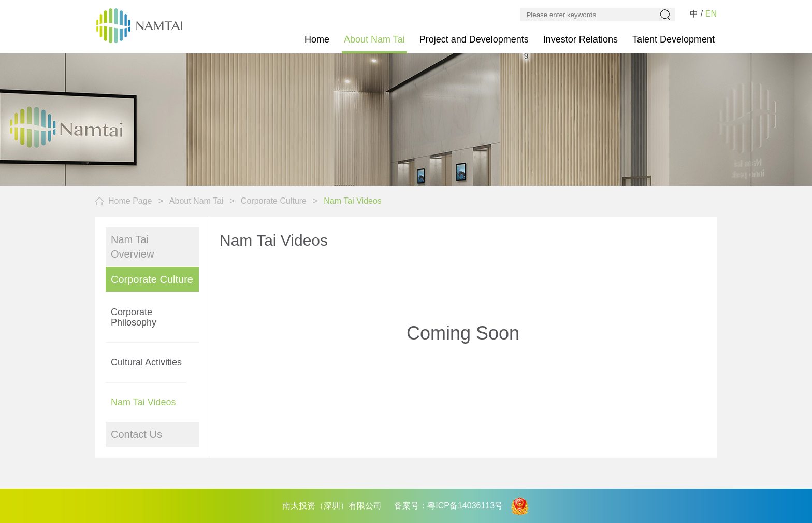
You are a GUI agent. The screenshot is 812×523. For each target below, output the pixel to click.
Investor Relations (581, 39)
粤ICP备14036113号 (465, 506)
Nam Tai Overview (132, 247)
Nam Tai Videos (143, 402)
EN (711, 14)
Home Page (130, 201)
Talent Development (673, 39)
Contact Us (136, 434)
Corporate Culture (274, 201)
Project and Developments (474, 39)
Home (317, 39)
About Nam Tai (374, 39)
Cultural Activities (146, 362)
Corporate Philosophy (134, 317)
